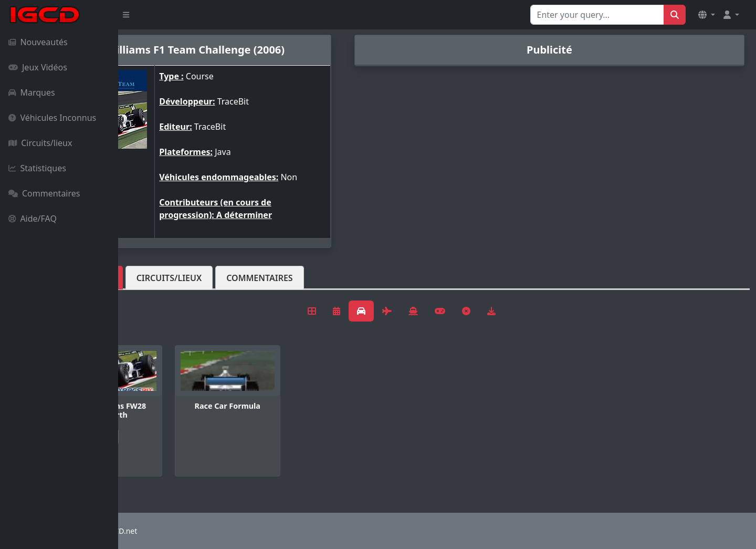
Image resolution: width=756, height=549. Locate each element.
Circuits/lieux (40, 143)
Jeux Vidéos (38, 67)
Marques (32, 92)
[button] (707, 15)
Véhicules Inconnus (52, 118)
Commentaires (44, 193)
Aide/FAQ (33, 219)
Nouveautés (38, 42)
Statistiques (37, 168)
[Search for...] (597, 15)
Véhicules (160, 278)
